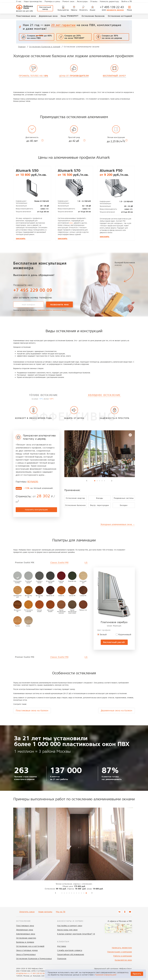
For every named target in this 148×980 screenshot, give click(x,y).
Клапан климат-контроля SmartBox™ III (76, 934)
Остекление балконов (93, 16)
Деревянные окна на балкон (117, 711)
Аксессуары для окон (67, 930)
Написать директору (109, 1)
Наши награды (45, 912)
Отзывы (94, 1)
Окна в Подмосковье (26, 954)
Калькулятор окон (123, 960)
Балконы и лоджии (25, 942)
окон (71, 223)
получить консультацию (36, 510)
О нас (19, 1)
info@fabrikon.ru (23, 973)
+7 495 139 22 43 (112, 7)
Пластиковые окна (26, 16)
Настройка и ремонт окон (70, 926)
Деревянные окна (48, 16)
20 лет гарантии (63, 25)
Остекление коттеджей (120, 16)
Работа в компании (123, 956)
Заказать (21, 239)
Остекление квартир (26, 938)
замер (114, 76)
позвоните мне (59, 304)
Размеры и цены (52, 1)
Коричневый (125, 635)
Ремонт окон (68, 1)
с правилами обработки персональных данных (52, 310)
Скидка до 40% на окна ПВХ (39, 37)
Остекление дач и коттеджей (30, 946)
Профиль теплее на (34, 76)
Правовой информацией (106, 975)
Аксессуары (82, 1)
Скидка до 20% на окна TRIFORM (74, 37)
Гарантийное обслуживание (71, 954)
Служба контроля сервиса (70, 950)
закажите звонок (115, 10)
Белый (103, 635)
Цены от (74, 76)
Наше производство (33, 1)
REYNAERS (33, 482)
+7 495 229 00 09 (33, 290)
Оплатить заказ (27, 912)
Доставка (62, 946)
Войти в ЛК (127, 1)
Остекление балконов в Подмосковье (34, 959)
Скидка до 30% (112, 37)
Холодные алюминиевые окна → (118, 524)
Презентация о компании (120, 952)
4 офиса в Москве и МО (120, 921)
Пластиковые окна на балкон (32, 711)
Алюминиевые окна (26, 934)
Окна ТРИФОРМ (70, 16)
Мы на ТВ (61, 912)
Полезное (62, 959)
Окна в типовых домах (27, 950)
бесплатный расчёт (114, 642)
